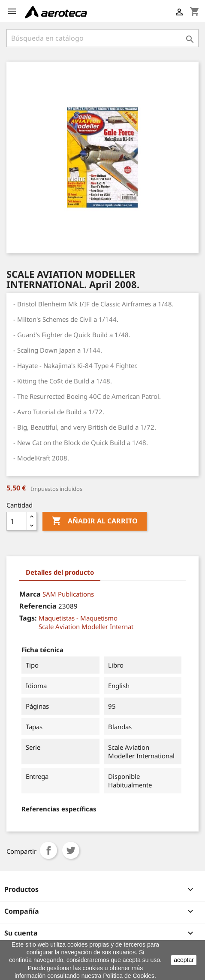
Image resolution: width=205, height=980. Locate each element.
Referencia (38, 606)
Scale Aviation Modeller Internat (86, 627)
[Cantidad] (17, 521)
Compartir (48, 850)
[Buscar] (102, 38)
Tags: (28, 618)
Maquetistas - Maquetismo (78, 618)
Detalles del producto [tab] (60, 572)
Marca (30, 594)
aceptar (184, 960)
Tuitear (71, 850)
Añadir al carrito (95, 521)
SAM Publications (68, 594)
